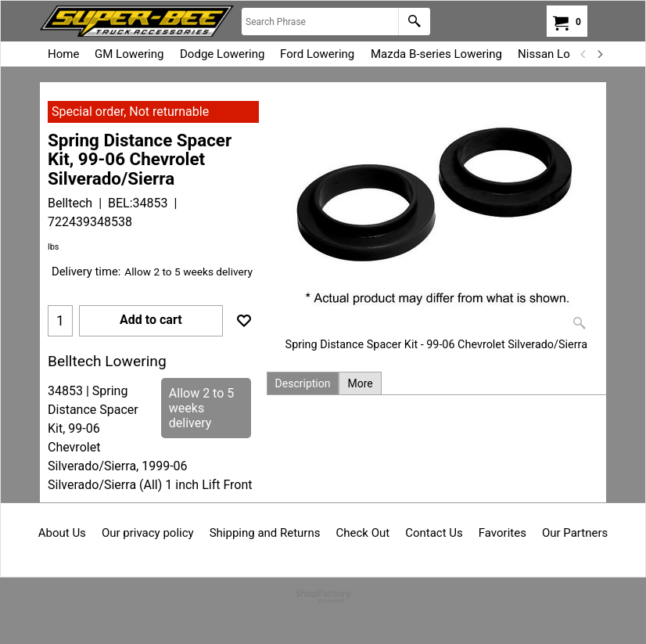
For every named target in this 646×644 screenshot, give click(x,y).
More (360, 383)
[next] (599, 54)
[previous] (583, 54)
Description (303, 383)
